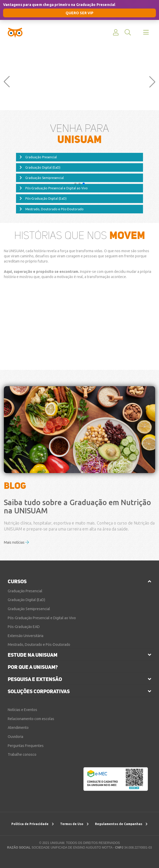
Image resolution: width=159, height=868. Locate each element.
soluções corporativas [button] (39, 691)
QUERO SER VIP (79, 13)
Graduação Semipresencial (42, 178)
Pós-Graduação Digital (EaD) (43, 199)
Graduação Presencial (38, 157)
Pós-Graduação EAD (24, 627)
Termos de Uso (74, 824)
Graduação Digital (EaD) (40, 168)
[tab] (79, 581)
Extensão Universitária (26, 636)
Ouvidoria (15, 737)
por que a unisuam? (33, 667)
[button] (7, 82)
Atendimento (18, 728)
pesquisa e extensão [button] (35, 679)
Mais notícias (16, 542)
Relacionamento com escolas (31, 719)
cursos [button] (17, 581)
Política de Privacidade (33, 824)
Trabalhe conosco (22, 754)
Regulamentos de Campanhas (121, 824)
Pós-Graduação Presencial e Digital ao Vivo (54, 188)
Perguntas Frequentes (26, 746)
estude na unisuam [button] (33, 655)
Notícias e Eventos (22, 710)
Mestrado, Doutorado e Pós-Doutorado (52, 209)
